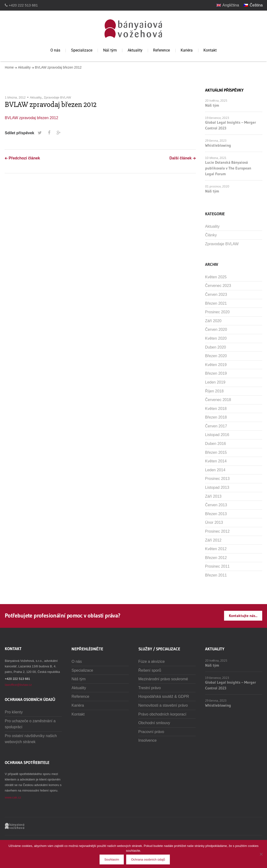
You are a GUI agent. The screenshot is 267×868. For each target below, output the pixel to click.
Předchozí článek (24, 158)
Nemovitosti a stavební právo (163, 705)
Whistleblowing (218, 145)
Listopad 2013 (217, 487)
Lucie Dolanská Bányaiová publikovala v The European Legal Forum (228, 168)
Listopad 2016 (217, 435)
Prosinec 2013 (217, 479)
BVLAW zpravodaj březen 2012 (32, 118)
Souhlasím (112, 859)
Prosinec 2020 (217, 312)
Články (211, 235)
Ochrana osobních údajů (148, 859)
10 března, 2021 (216, 158)
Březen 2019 (216, 373)
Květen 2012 (216, 549)
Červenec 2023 (218, 286)
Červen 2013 (216, 505)
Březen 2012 (216, 558)
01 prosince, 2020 (217, 186)
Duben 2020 (216, 347)
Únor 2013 (214, 522)
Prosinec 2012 (217, 531)
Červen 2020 (216, 329)
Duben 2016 (216, 444)
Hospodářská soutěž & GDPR (164, 696)
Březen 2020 (216, 356)
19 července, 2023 (217, 118)
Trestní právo (150, 688)
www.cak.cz (13, 797)
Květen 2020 (216, 338)
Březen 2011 (216, 575)
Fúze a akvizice (152, 661)
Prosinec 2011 (217, 566)
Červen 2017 (216, 426)
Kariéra (187, 50)
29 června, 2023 (216, 140)
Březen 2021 (216, 303)
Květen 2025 (216, 277)
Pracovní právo (151, 732)
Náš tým (110, 50)
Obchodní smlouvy (154, 723)
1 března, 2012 (15, 97)
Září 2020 (213, 321)
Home (9, 67)
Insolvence (148, 740)
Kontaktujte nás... (243, 616)
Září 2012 (213, 540)
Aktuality (135, 50)
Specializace (82, 50)
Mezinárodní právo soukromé (163, 679)
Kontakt (210, 50)
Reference (161, 50)
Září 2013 (213, 496)
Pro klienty (14, 712)
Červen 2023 (216, 294)
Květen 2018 (216, 409)
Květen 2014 (216, 461)
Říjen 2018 (214, 391)
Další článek (181, 158)
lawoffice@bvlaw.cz (18, 685)
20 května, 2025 (216, 100)
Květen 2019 (216, 365)
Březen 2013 (216, 514)
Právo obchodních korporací (162, 714)
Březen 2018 (216, 417)
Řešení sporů (150, 670)
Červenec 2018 (218, 400)
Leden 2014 (215, 470)
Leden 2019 (215, 382)
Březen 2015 (216, 452)
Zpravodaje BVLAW (57, 97)
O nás (55, 50)
